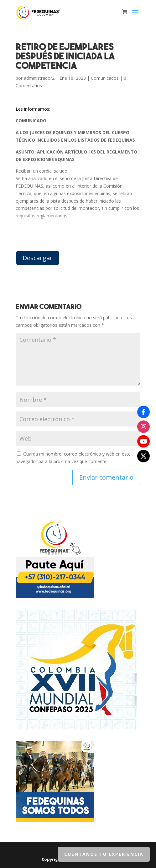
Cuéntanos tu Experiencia (104, 854)
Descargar (38, 258)
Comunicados (105, 78)
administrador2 (39, 78)
